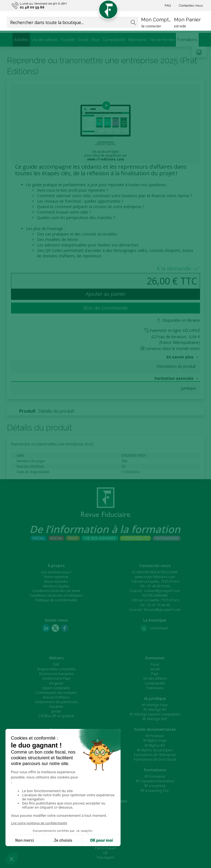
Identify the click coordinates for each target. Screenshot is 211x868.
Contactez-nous (191, 5)
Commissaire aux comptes (56, 693)
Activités (21, 40)
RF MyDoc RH (155, 745)
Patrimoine (137, 40)
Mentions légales (56, 586)
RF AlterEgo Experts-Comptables (155, 714)
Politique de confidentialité (56, 600)
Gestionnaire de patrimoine (56, 702)
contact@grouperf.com (162, 591)
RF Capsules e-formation (155, 781)
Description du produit (176, 366)
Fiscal (155, 664)
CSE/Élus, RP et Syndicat (56, 716)
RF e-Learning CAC (155, 791)
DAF (56, 664)
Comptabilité (114, 40)
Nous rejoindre (56, 581)
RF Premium (155, 736)
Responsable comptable (56, 669)
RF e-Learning (155, 786)
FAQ (168, 5)
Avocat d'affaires (56, 697)
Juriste (56, 711)
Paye (95, 40)
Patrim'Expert (105, 848)
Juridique (188, 388)
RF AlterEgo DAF (155, 719)
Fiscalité (68, 40)
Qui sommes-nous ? (56, 572)
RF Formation (155, 776)
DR (105, 853)
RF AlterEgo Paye (155, 705)
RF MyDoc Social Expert (155, 750)
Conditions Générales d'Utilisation (56, 595)
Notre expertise (56, 577)
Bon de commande (105, 308)
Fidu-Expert (105, 857)
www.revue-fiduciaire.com (155, 577)
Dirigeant (56, 683)
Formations (187, 40)
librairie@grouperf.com (162, 610)
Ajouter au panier (106, 294)
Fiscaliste (56, 707)
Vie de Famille (162, 40)
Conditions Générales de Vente (56, 591)
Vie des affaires (45, 40)
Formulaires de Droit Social (155, 759)
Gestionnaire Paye (56, 678)
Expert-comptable (56, 688)
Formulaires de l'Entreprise (155, 755)
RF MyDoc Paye (155, 741)
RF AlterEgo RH (155, 710)
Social (83, 40)
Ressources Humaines (56, 674)
